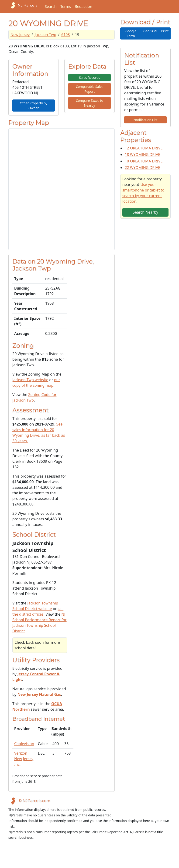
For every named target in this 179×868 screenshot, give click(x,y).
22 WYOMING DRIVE (142, 168)
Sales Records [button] (89, 78)
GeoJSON (150, 31)
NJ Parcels (23, 6)
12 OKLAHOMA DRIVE (144, 148)
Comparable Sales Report (89, 89)
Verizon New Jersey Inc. (24, 759)
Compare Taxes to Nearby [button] (89, 103)
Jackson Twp (45, 35)
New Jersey (20, 35)
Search (51, 7)
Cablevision (24, 744)
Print (165, 31)
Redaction (84, 7)
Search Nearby (145, 212)
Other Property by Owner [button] (34, 106)
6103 (66, 35)
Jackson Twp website (30, 380)
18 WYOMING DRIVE (142, 155)
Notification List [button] (146, 120)
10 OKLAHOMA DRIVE (144, 161)
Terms (66, 7)
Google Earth (131, 33)
